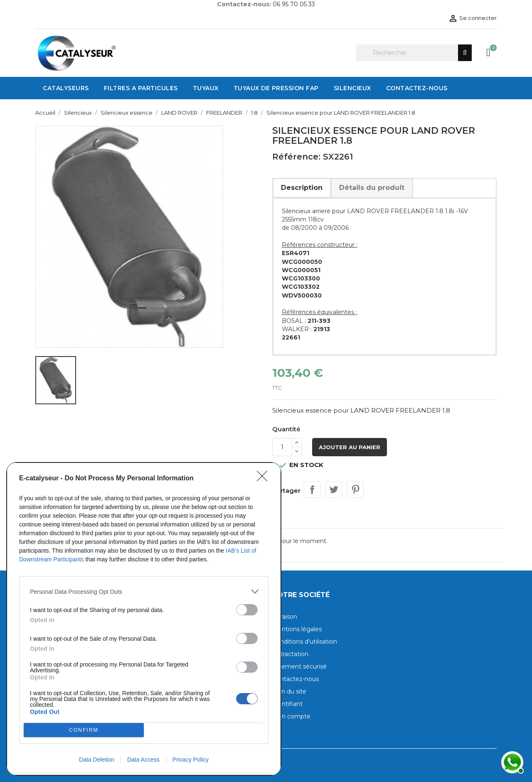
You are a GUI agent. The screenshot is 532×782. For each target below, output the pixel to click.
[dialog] (144, 619)
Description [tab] (302, 188)
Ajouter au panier (350, 447)
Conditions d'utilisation (305, 642)
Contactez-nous (296, 679)
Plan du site (289, 691)
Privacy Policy (191, 760)
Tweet (334, 489)
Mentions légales (297, 629)
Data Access (143, 760)
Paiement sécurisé (299, 666)
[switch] (247, 610)
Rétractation (290, 654)
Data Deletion (97, 760)
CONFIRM (84, 730)
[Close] (265, 479)
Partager (312, 489)
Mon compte (291, 716)
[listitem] (144, 591)
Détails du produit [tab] (372, 188)
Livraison (285, 617)
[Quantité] (282, 447)
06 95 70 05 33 (294, 4)
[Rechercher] (414, 53)
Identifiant (287, 704)
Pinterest (355, 489)
